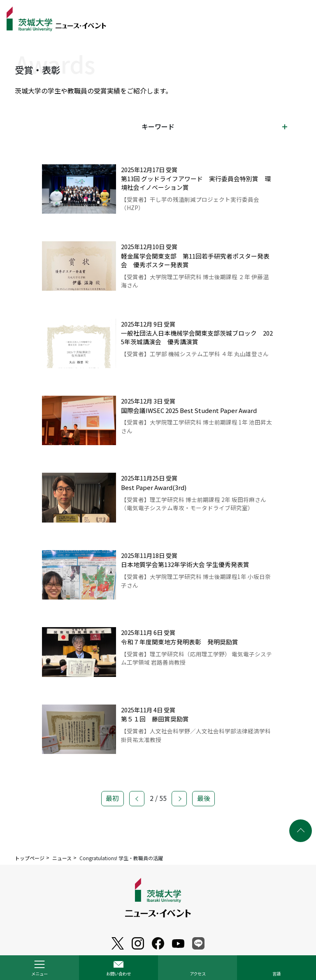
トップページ (30, 858)
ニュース (62, 858)
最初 (112, 804)
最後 (204, 804)
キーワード (158, 126)
